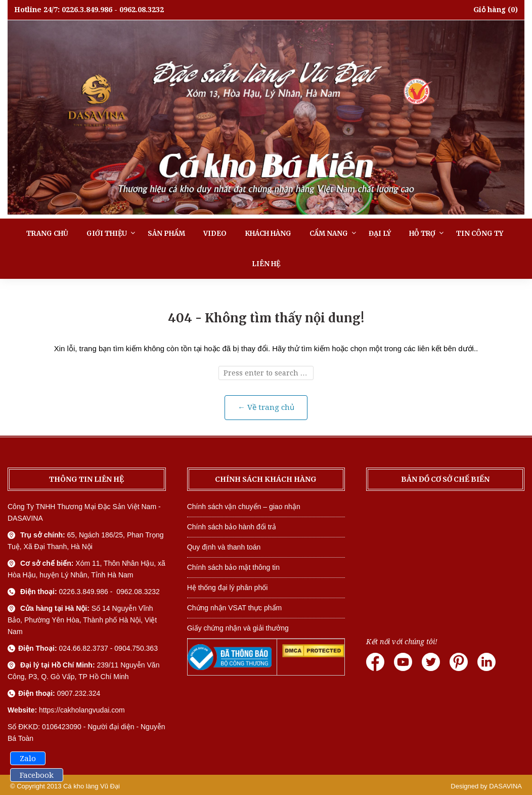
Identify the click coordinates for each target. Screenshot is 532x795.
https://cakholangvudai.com (82, 710)
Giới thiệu (107, 234)
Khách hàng (268, 234)
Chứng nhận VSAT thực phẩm (235, 608)
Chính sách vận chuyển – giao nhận (244, 507)
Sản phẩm (166, 234)
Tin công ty (480, 234)
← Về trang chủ (266, 407)
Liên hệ (266, 264)
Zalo (28, 759)
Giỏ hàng (490, 10)
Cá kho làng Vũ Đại (92, 786)
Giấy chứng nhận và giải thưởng (238, 628)
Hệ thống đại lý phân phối (228, 588)
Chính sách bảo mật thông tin (233, 567)
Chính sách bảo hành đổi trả (232, 527)
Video (215, 234)
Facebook (37, 775)
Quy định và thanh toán (224, 547)
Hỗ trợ (422, 234)
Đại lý (380, 234)
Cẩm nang (329, 234)
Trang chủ (47, 234)
